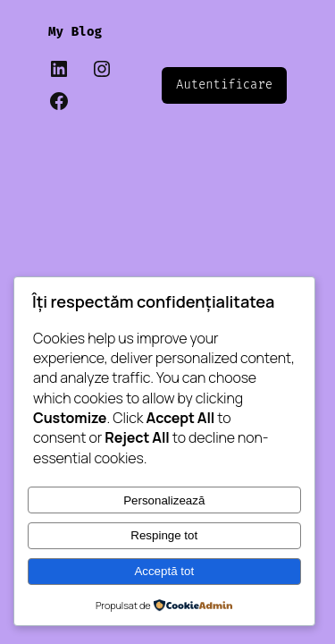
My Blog (75, 32)
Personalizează (164, 500)
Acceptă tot (164, 571)
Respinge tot (164, 535)
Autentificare (224, 85)
